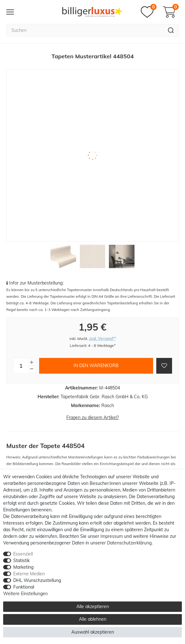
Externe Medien (29, 574)
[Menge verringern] (32, 369)
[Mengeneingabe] (21, 366)
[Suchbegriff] (85, 30)
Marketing (23, 567)
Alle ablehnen (93, 619)
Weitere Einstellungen (25, 594)
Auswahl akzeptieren (93, 632)
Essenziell (23, 554)
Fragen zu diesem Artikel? (92, 417)
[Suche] (171, 30)
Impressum (112, 536)
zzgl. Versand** (102, 339)
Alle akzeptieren (93, 607)
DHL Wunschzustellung (37, 580)
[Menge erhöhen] (32, 362)
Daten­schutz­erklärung (129, 543)
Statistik (21, 561)
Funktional (24, 587)
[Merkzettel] (149, 12)
